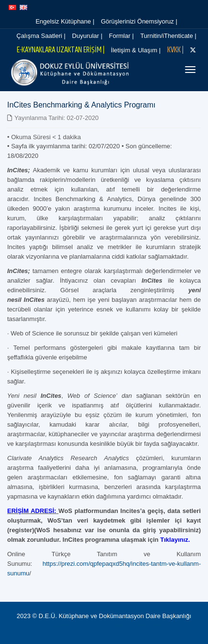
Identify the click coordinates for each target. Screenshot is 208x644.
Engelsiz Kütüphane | (65, 21)
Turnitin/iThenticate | (168, 36)
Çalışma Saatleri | (41, 36)
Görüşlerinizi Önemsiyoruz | (139, 21)
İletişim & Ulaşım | (136, 50)
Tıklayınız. (175, 540)
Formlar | (121, 36)
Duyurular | (87, 36)
